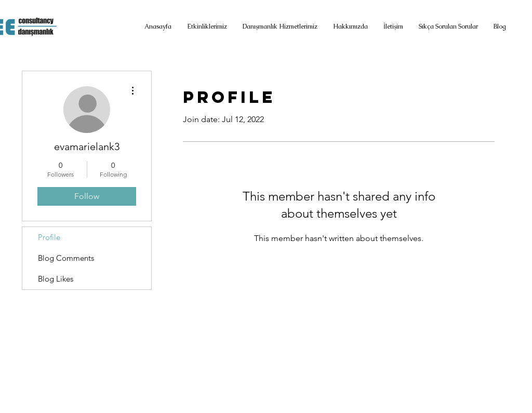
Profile (49, 237)
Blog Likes (56, 279)
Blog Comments (66, 258)
